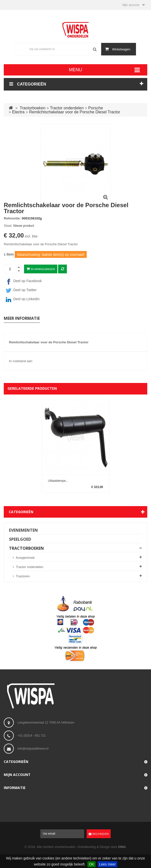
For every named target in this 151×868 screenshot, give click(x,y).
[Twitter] (76, 291)
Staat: (8, 226)
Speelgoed (20, 539)
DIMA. (122, 847)
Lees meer (107, 864)
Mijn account (17, 775)
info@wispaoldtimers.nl (33, 749)
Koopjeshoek (25, 558)
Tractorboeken (26, 548)
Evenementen (23, 530)
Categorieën (21, 512)
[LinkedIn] (76, 300)
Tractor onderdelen (29, 567)
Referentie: (12, 218)
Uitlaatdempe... (58, 481)
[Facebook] (76, 282)
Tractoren (22, 576)
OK (91, 864)
